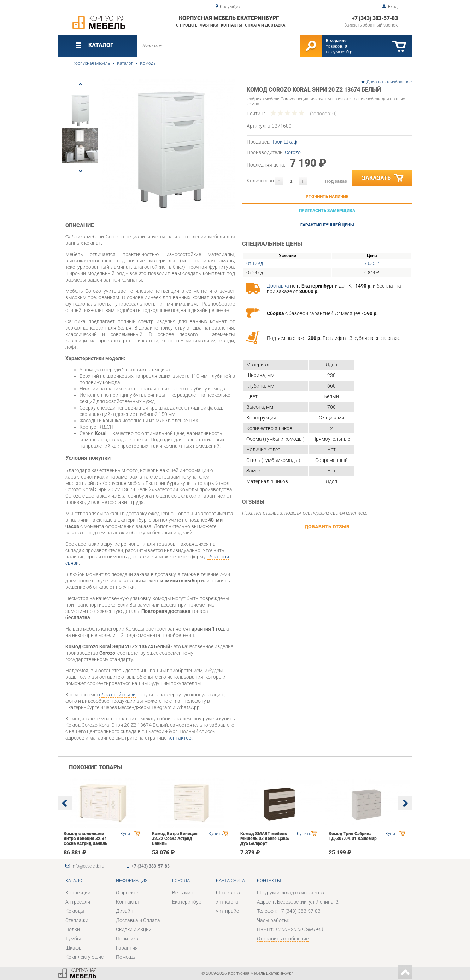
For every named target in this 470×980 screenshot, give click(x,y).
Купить (127, 834)
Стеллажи (77, 920)
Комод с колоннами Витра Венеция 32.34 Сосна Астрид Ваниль (86, 839)
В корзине (336, 41)
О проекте (187, 25)
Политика (127, 939)
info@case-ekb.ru (88, 866)
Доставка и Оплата (138, 920)
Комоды (148, 63)
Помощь (126, 957)
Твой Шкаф (284, 142)
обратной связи (117, 695)
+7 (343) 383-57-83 (375, 18)
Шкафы (74, 948)
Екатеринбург (188, 902)
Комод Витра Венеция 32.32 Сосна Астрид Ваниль (175, 839)
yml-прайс (227, 911)
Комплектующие (84, 957)
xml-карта (227, 902)
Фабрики (209, 25)
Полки (73, 929)
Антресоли (78, 902)
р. (350, 52)
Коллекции (78, 893)
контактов (180, 738)
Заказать (383, 178)
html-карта (228, 893)
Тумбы (73, 939)
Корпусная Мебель (91, 63)
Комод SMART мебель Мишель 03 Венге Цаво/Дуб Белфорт (265, 839)
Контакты (231, 25)
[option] (169, 144)
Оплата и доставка (265, 25)
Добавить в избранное (389, 82)
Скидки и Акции (134, 929)
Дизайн (125, 911)
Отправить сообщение (283, 939)
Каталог (125, 63)
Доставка (278, 286)
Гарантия (127, 948)
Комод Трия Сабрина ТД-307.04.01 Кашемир (353, 836)
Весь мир (183, 893)
